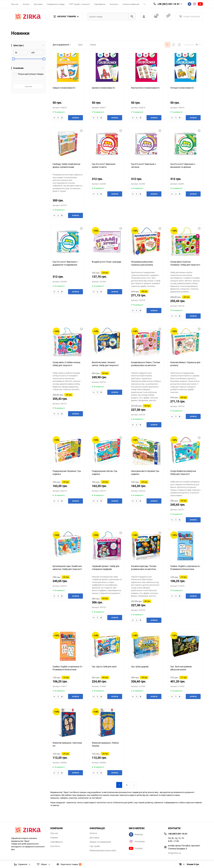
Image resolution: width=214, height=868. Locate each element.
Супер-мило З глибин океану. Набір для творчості (67, 364)
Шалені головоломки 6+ (104, 88)
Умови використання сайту (103, 850)
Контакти (114, 4)
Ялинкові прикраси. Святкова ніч (67, 744)
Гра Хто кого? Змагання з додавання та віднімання (65, 263)
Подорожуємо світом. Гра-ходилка (105, 472)
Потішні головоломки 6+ (182, 88)
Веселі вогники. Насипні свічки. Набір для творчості (105, 364)
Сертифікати (100, 4)
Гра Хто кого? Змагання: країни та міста (104, 165)
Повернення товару (56, 4)
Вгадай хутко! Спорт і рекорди (106, 262)
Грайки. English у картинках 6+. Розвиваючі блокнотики (185, 568)
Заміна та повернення (100, 842)
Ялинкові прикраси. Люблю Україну (105, 744)
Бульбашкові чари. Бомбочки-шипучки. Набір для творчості (67, 568)
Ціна (80, 45)
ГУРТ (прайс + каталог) (79, 4)
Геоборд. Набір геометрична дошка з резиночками (66, 165)
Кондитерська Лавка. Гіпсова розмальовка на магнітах (146, 364)
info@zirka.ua (175, 853)
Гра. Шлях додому (140, 666)
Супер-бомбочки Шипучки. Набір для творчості (183, 472)
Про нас (15, 4)
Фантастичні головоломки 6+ (145, 88)
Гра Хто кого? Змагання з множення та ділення (183, 165)
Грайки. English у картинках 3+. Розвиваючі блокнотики (68, 668)
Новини (54, 838)
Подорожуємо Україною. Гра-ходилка (67, 472)
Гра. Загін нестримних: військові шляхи (181, 668)
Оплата (26, 4)
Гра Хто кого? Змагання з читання (143, 165)
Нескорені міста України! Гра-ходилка (145, 472)
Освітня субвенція (131, 4)
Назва (93, 45)
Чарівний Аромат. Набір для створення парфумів (106, 568)
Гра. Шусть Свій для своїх (104, 666)
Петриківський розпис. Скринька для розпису (142, 263)
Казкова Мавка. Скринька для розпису (185, 364)
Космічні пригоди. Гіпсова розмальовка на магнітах (144, 568)
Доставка (38, 4)
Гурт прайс (95, 846)
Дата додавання (62, 45)
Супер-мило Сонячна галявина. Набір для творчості (185, 263)
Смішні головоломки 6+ (64, 88)
